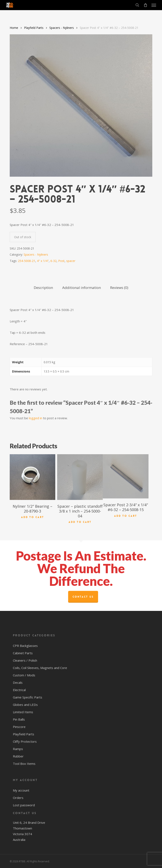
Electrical (19, 690)
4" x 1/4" (43, 261)
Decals (18, 682)
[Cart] (145, 5)
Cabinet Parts (23, 653)
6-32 (53, 261)
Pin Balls (19, 719)
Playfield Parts (34, 28)
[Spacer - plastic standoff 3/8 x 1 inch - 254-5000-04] (80, 477)
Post (61, 261)
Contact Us (83, 597)
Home (14, 28)
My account (21, 790)
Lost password (24, 805)
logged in (36, 418)
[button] (154, 5)
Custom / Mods (24, 675)
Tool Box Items (24, 764)
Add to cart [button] (33, 517)
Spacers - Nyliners (62, 28)
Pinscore (19, 727)
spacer (71, 261)
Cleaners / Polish (25, 660)
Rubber (18, 756)
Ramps (18, 749)
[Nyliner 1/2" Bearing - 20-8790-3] (32, 477)
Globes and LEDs (25, 705)
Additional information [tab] (82, 288)
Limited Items (23, 712)
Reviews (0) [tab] (119, 288)
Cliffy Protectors (25, 741)
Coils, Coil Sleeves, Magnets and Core (40, 668)
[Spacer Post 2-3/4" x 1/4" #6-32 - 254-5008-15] (126, 476)
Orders (18, 798)
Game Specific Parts (28, 697)
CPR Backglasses (25, 646)
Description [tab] (43, 288)
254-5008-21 (27, 261)
